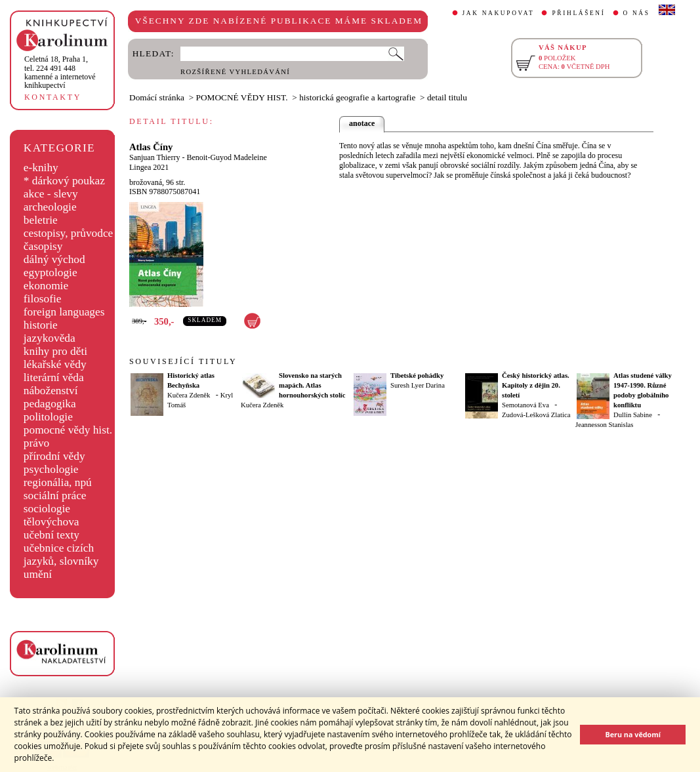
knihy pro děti (55, 351)
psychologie (51, 469)
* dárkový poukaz (64, 181)
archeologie (50, 207)
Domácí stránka (157, 97)
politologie (48, 417)
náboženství (51, 391)
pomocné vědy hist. (68, 430)
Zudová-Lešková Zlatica (536, 415)
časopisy (43, 246)
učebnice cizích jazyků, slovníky (61, 555)
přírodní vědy (54, 456)
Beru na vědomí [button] (633, 734)
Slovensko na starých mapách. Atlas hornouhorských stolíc (312, 385)
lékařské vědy (55, 364)
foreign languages (64, 312)
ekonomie (46, 286)
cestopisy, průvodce (69, 233)
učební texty (51, 535)
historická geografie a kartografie (357, 97)
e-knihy (41, 168)
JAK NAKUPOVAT (499, 13)
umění (38, 574)
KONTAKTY (53, 97)
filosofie (43, 299)
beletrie (41, 220)
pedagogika (50, 404)
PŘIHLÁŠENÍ (578, 13)
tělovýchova (51, 522)
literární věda (54, 377)
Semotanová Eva (525, 405)
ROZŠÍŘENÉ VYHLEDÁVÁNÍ (235, 72)
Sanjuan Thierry (154, 157)
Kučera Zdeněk (189, 395)
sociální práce (55, 496)
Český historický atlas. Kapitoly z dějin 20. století (536, 385)
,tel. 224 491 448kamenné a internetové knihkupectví (60, 72)
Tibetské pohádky (417, 376)
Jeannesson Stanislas (605, 425)
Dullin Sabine (633, 415)
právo (36, 443)
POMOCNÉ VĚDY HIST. (242, 97)
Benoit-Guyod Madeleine (226, 157)
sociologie (47, 509)
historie (41, 325)
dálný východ (54, 259)
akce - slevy (51, 194)
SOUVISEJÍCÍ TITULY (183, 361)
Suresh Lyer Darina (418, 385)
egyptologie (51, 273)
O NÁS (637, 13)
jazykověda (50, 338)
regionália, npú (58, 482)
